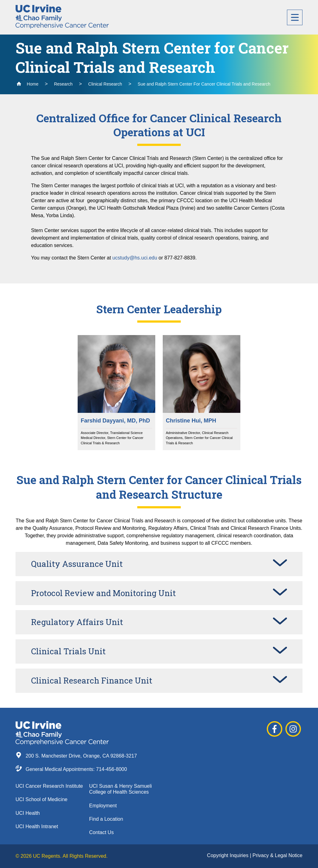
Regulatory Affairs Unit (77, 622)
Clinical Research (105, 84)
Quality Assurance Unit (77, 564)
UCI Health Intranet (37, 826)
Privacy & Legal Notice (277, 855)
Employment (103, 806)
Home (27, 84)
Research (63, 84)
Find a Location (106, 819)
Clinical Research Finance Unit (92, 680)
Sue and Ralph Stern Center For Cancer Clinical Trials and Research (204, 84)
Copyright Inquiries (229, 855)
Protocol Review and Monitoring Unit (103, 593)
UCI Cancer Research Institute (49, 786)
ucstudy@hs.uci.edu (135, 258)
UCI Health (28, 813)
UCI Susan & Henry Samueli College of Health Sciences (120, 789)
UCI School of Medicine (41, 799)
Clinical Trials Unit (68, 651)
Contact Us (101, 832)
